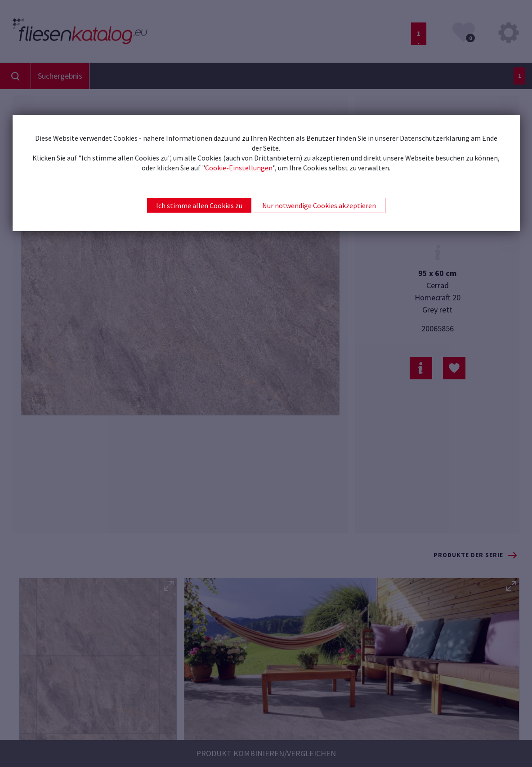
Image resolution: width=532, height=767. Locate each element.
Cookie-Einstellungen (239, 168)
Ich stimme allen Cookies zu (199, 205)
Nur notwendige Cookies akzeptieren (319, 205)
